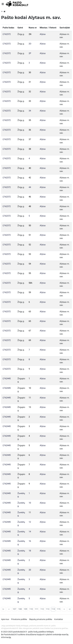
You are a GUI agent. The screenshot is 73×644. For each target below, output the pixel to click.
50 (30, 226)
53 (30, 254)
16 (30, 541)
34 (30, 111)
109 (25, 609)
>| (70, 609)
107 (14, 609)
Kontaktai (59, 619)
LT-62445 (7, 379)
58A (30, 283)
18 (30, 551)
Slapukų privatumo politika (41, 619)
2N (30, 34)
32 (30, 92)
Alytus (43, 34)
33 (30, 101)
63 (30, 312)
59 (30, 292)
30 (30, 72)
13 (30, 407)
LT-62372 (7, 34)
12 (30, 522)
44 (30, 187)
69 (30, 340)
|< (3, 609)
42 (30, 178)
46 (30, 197)
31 (30, 82)
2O (30, 44)
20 (30, 570)
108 (20, 609)
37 (30, 139)
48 (30, 206)
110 (31, 609)
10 (30, 388)
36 (30, 130)
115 (59, 609)
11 (30, 398)
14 (30, 532)
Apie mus (5, 619)
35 (30, 120)
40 (30, 168)
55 (30, 273)
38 (30, 149)
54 (30, 264)
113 (48, 609)
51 (30, 235)
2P (30, 53)
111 (36, 609)
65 (30, 321)
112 (42, 609)
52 (30, 245)
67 (30, 331)
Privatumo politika (19, 619)
